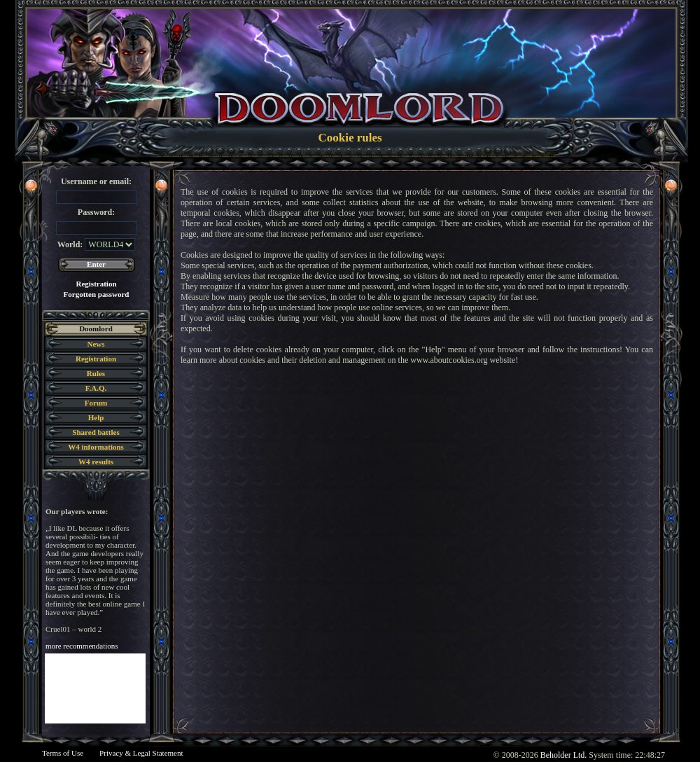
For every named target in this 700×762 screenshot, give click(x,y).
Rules (96, 373)
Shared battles (96, 432)
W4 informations (96, 447)
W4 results (96, 462)
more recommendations (82, 646)
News (96, 344)
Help (96, 417)
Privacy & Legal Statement (141, 753)
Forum (96, 403)
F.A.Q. (96, 388)
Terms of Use (63, 753)
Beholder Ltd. (564, 755)
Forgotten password (97, 294)
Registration (96, 284)
